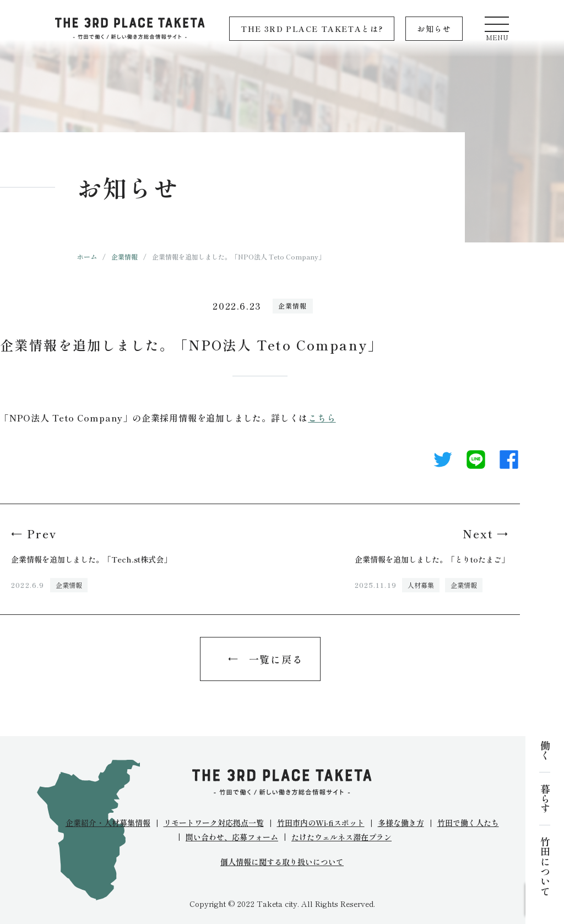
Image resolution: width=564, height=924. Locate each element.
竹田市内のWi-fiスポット (321, 823)
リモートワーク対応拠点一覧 (214, 823)
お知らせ (434, 29)
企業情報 (124, 256)
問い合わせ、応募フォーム (232, 837)
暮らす (545, 798)
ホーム (87, 256)
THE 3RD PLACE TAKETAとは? (312, 29)
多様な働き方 (401, 823)
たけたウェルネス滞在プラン (341, 837)
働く (545, 750)
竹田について (545, 866)
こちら (322, 418)
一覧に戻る (276, 659)
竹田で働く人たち (468, 823)
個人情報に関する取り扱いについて (282, 862)
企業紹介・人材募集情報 (108, 823)
